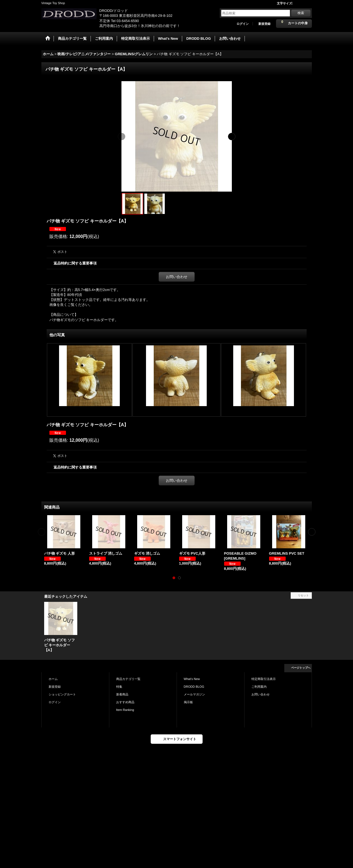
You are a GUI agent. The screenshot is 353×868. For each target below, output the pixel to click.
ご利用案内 (259, 687)
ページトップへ (301, 668)
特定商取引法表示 (264, 679)
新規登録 (264, 24)
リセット (303, 595)
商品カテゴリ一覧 (128, 679)
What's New (192, 679)
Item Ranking (125, 710)
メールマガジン (194, 694)
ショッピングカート (62, 694)
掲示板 (188, 702)
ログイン (243, 24)
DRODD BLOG (194, 687)
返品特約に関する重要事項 (75, 263)
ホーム (53, 679)
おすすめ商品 (125, 702)
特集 (119, 687)
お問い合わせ (177, 277)
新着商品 (122, 694)
